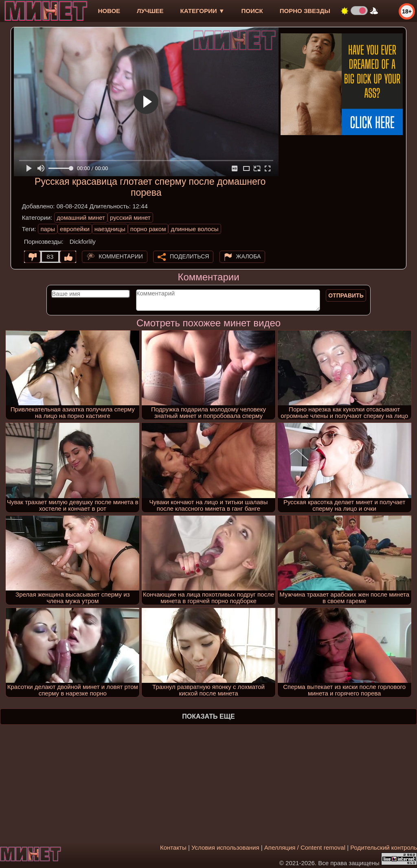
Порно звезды (305, 11)
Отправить (346, 295)
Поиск (252, 11)
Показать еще (208, 716)
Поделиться (189, 256)
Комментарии (121, 256)
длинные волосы (194, 229)
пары (48, 229)
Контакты (173, 847)
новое (109, 11)
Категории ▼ (203, 11)
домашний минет (81, 218)
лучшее (150, 11)
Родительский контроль (384, 847)
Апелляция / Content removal (305, 847)
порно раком (148, 229)
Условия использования (225, 847)
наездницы (110, 229)
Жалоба (249, 256)
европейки (75, 229)
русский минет (130, 218)
